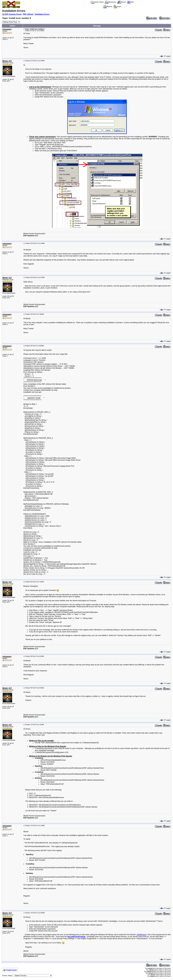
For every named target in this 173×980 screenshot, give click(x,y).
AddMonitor (142, 935)
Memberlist (110, 2)
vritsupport (7, 29)
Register (108, 6)
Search (121, 2)
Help (130, 2)
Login (117, 6)
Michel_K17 (7, 61)
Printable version (11, 970)
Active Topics (97, 2)
